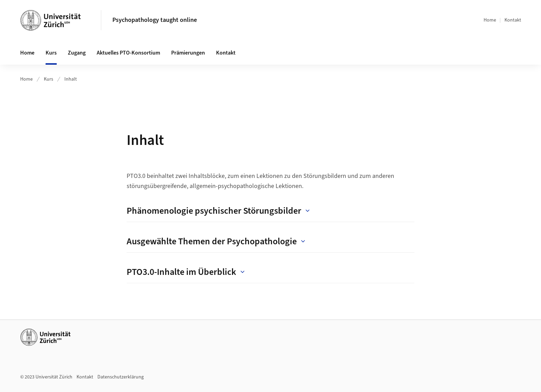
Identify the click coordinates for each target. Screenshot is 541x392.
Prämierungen (188, 53)
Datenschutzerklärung (121, 377)
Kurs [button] (51, 53)
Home (490, 20)
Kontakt (513, 20)
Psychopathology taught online (155, 20)
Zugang (77, 53)
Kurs (49, 79)
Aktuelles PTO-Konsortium (128, 53)
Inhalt (71, 79)
